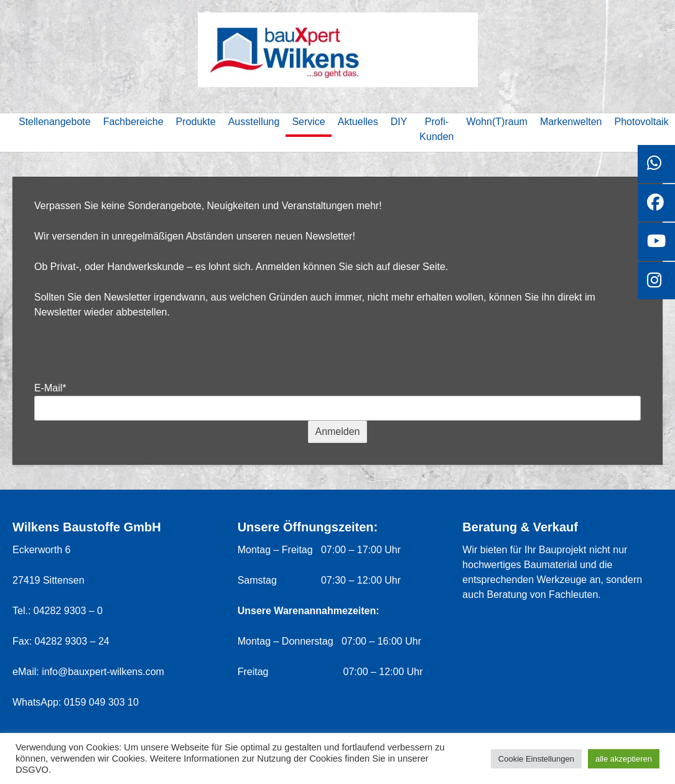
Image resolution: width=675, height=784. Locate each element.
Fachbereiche (133, 122)
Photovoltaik (642, 122)
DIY (399, 122)
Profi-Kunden (436, 129)
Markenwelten (571, 122)
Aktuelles (358, 122)
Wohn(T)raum (497, 122)
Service (308, 122)
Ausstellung (254, 122)
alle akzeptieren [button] (624, 759)
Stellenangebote (55, 122)
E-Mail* (50, 388)
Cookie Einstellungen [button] (536, 759)
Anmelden (337, 432)
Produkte (196, 122)
